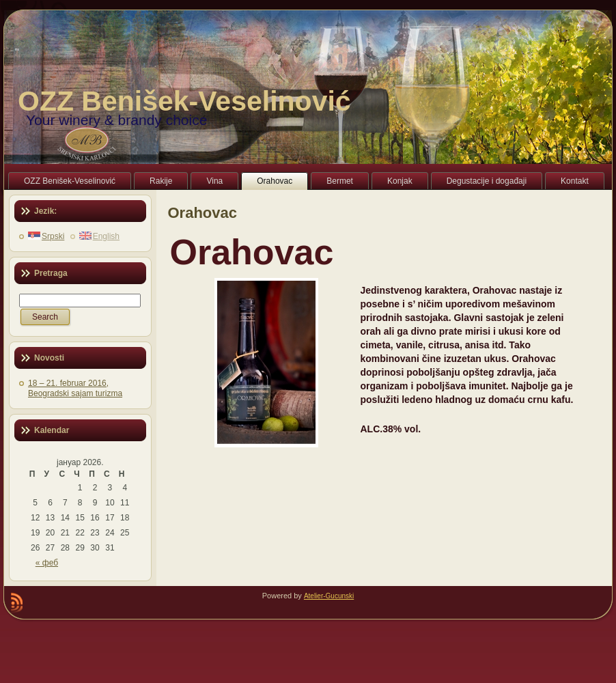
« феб (47, 563)
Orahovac (203, 213)
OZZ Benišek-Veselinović (184, 101)
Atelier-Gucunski (329, 596)
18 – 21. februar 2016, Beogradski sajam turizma (75, 388)
